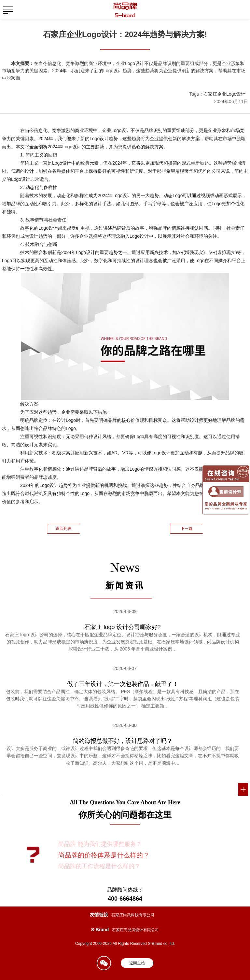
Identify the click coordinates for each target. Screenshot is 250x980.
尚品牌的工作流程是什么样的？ (99, 866)
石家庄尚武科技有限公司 (133, 915)
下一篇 (187, 529)
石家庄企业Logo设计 (224, 94)
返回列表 (63, 529)
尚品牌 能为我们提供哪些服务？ (100, 844)
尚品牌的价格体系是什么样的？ (104, 855)
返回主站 (137, 963)
